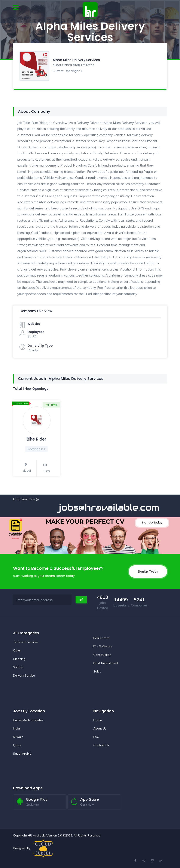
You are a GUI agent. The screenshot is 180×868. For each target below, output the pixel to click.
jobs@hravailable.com (115, 507)
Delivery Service (24, 675)
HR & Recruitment (106, 663)
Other (17, 650)
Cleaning (19, 659)
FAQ (96, 737)
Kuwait (18, 737)
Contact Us (101, 745)
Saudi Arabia (22, 754)
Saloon (18, 667)
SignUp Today (148, 572)
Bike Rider (36, 439)
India (16, 728)
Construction (102, 655)
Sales (97, 671)
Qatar (17, 745)
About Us (100, 728)
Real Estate (101, 638)
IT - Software (103, 646)
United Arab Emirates (28, 720)
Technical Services (26, 642)
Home (98, 720)
